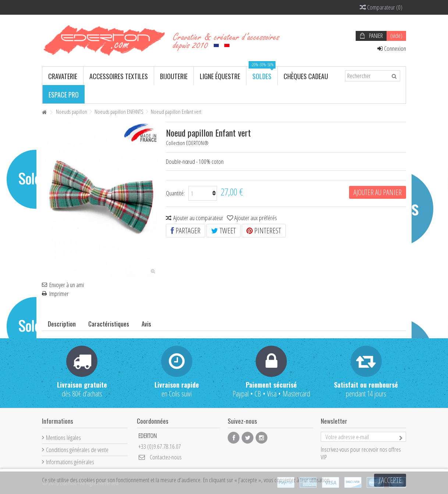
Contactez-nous (166, 457)
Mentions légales (63, 437)
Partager (186, 231)
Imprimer (59, 294)
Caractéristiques (109, 324)
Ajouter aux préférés (256, 218)
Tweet (223, 231)
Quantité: (175, 193)
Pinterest (264, 231)
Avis (146, 324)
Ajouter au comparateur (198, 218)
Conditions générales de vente (77, 450)
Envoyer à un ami (67, 285)
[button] (63, 76)
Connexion (392, 48)
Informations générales (70, 462)
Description (62, 324)
